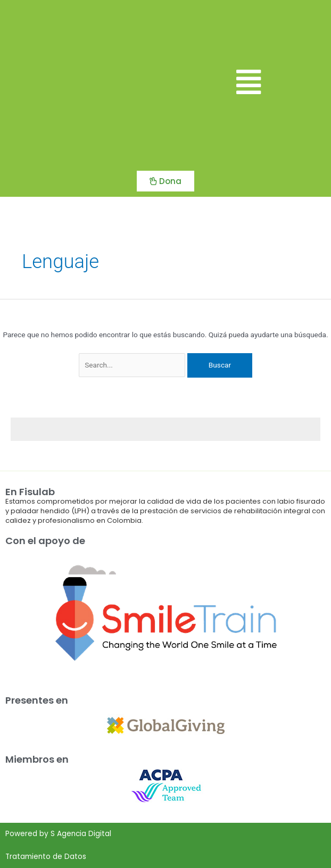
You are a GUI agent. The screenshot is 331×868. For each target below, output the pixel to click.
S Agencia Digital (81, 834)
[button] (248, 83)
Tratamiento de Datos (46, 857)
